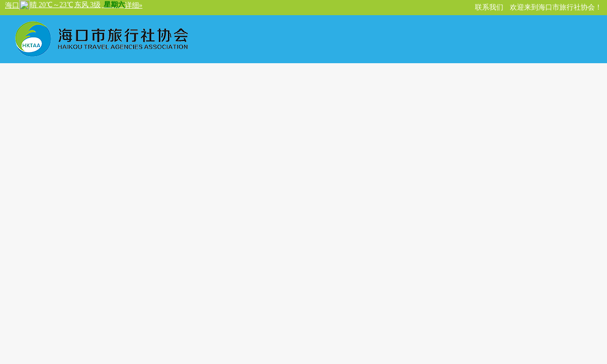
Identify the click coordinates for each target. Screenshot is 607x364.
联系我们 (489, 7)
